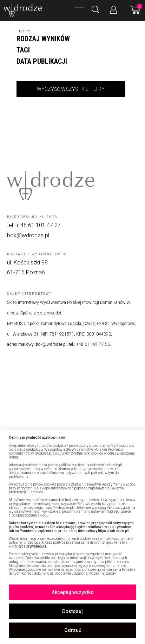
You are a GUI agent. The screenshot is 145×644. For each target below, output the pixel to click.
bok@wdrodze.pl (28, 235)
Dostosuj (72, 611)
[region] (72, 537)
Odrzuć (73, 630)
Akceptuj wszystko (73, 592)
